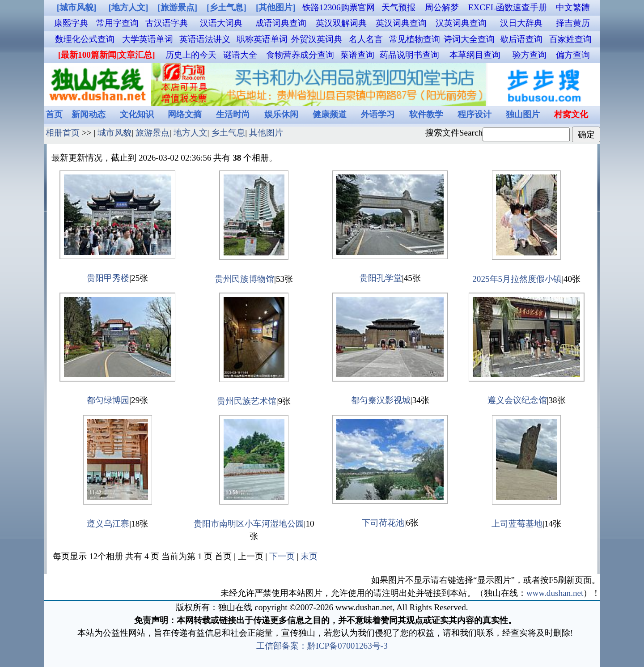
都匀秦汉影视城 (381, 400)
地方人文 (191, 133)
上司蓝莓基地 (517, 524)
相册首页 (63, 133)
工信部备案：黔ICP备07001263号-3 (322, 646)
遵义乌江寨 (108, 524)
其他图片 (266, 133)
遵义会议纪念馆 (517, 400)
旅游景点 (153, 133)
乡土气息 (228, 133)
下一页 (282, 556)
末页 (309, 556)
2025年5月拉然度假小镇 (517, 279)
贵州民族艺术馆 (247, 401)
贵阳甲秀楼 (108, 278)
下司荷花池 (383, 523)
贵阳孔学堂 (381, 278)
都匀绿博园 (108, 400)
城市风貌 (114, 133)
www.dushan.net (555, 593)
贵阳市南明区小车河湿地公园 (249, 524)
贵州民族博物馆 (244, 279)
